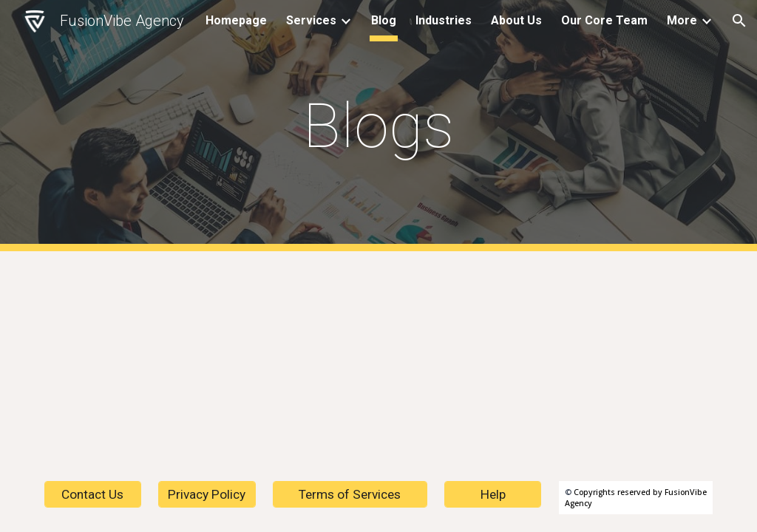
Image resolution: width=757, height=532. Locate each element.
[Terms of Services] (350, 495)
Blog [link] (384, 20)
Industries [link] (444, 20)
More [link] (682, 20)
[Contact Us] (93, 495)
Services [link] (311, 20)
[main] (378, 126)
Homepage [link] (236, 20)
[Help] (493, 495)
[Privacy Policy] (207, 495)
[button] (739, 21)
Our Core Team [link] (604, 20)
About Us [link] (516, 20)
